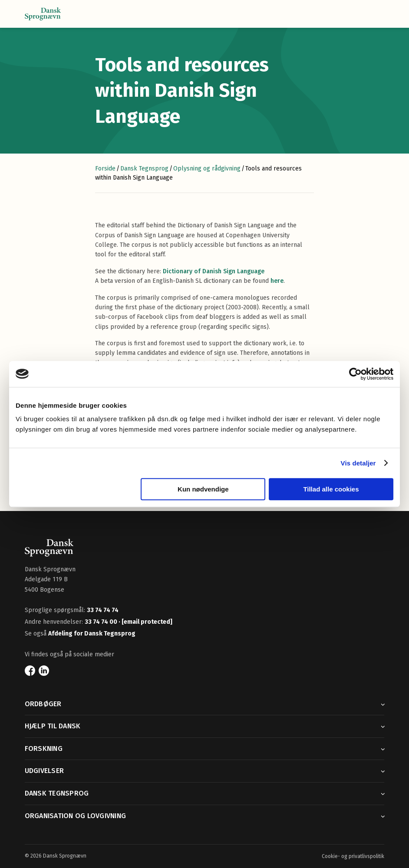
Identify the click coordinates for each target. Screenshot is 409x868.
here (277, 281)
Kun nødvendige (203, 489)
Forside (105, 169)
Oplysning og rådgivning (207, 169)
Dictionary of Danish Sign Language (214, 271)
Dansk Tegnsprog (144, 169)
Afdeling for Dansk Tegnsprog (92, 634)
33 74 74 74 (103, 610)
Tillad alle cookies (331, 489)
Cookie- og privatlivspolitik (353, 856)
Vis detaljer (358, 463)
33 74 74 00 (102, 622)
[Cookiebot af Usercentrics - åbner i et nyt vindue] (355, 374)
